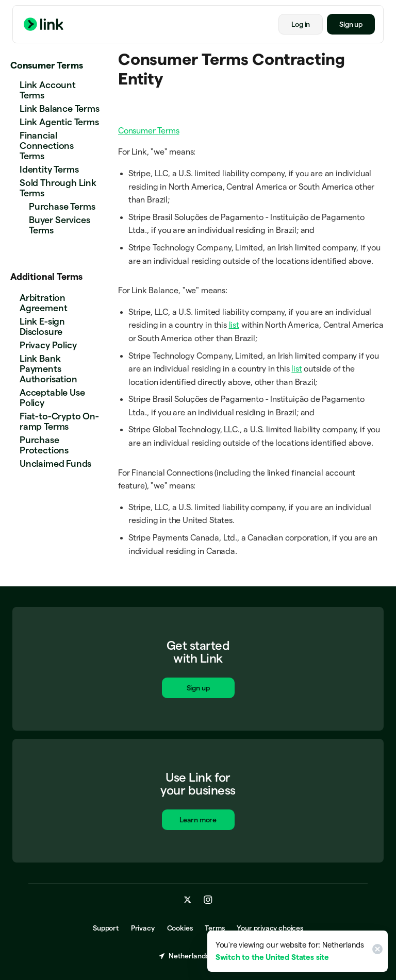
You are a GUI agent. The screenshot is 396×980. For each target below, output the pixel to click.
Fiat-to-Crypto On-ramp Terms (59, 421)
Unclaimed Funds (55, 463)
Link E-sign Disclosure (42, 326)
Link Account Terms (48, 90)
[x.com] (188, 900)
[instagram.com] (208, 900)
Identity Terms (49, 169)
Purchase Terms (62, 206)
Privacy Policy (48, 345)
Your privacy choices (270, 928)
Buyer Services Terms (59, 225)
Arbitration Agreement (43, 303)
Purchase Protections (44, 445)
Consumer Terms (46, 65)
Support (106, 928)
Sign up (351, 24)
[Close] (376, 951)
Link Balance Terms (60, 108)
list (234, 325)
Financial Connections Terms (47, 146)
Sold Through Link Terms (58, 188)
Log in (301, 24)
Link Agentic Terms (59, 122)
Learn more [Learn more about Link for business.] (198, 821)
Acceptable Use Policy (52, 398)
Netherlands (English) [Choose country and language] (198, 956)
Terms (214, 928)
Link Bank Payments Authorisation (48, 369)
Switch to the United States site (272, 957)
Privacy (143, 928)
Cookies (180, 928)
